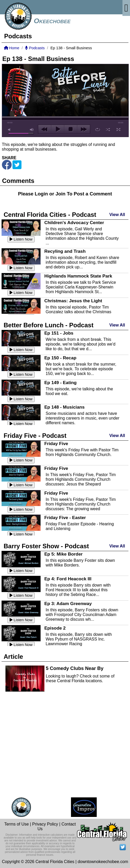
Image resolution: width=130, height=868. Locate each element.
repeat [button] (98, 130)
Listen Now (21, 239)
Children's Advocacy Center (74, 223)
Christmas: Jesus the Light (73, 301)
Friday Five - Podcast (35, 436)
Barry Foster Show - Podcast (46, 546)
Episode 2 (55, 628)
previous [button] (45, 129)
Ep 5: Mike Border (63, 554)
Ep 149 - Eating (60, 383)
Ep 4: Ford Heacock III (68, 579)
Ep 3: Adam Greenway (68, 604)
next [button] (84, 129)
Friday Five (56, 444)
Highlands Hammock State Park (78, 276)
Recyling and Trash (65, 251)
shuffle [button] (108, 130)
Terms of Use (16, 824)
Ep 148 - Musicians (64, 407)
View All (117, 215)
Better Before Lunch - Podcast (48, 325)
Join (60, 194)
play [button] (58, 129)
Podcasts (35, 48)
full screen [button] (118, 130)
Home (12, 48)
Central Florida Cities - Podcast (50, 215)
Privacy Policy (45, 824)
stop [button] (71, 129)
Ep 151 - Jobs (59, 333)
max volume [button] (32, 130)
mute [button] (10, 130)
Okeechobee (52, 21)
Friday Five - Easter (65, 518)
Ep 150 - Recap (60, 358)
